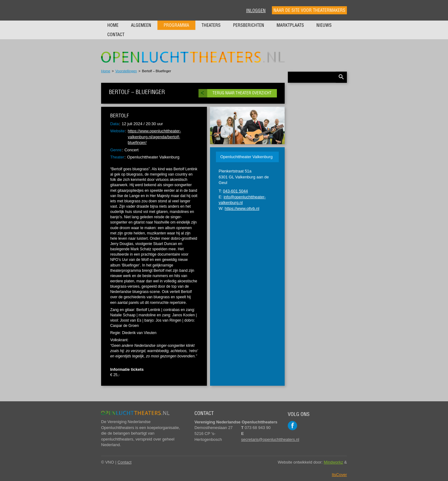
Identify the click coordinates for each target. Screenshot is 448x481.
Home (113, 25)
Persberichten (249, 25)
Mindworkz (334, 462)
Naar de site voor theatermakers (309, 10)
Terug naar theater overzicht (242, 93)
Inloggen (256, 11)
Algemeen (141, 25)
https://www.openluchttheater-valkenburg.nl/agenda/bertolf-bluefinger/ (154, 137)
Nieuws (324, 25)
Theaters (211, 25)
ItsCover (339, 475)
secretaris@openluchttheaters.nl (270, 439)
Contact (116, 35)
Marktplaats (290, 25)
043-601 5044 (236, 191)
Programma (176, 25)
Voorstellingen (126, 71)
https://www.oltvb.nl (242, 208)
